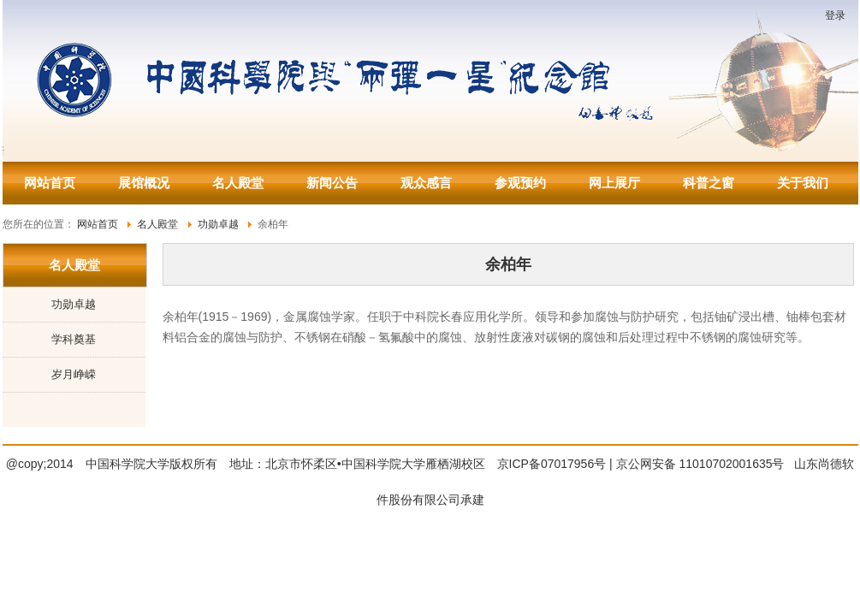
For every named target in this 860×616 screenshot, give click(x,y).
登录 (835, 15)
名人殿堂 (238, 183)
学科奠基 (74, 339)
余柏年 (508, 264)
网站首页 (50, 183)
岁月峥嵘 (74, 374)
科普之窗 (709, 183)
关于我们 (803, 183)
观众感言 (426, 183)
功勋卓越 (74, 304)
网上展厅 (614, 183)
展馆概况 (144, 183)
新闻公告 (332, 183)
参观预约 (520, 183)
